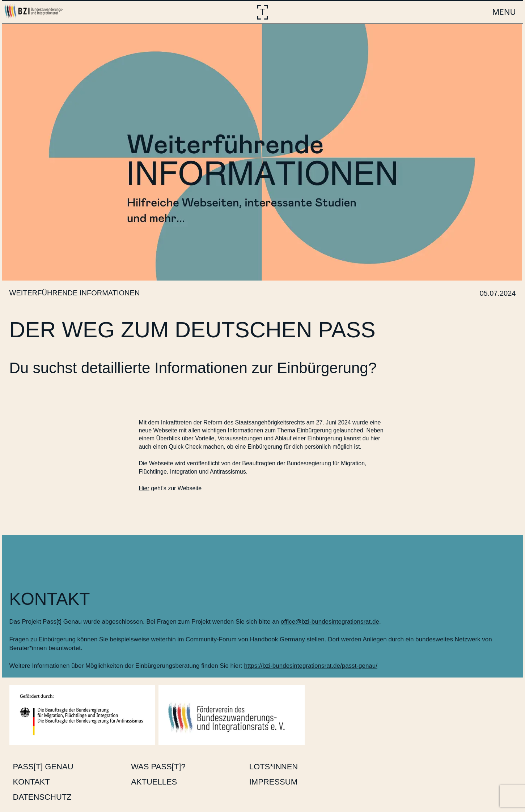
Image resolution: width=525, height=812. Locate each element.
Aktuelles (154, 782)
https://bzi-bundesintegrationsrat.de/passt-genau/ (311, 666)
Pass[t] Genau (43, 767)
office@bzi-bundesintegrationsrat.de (330, 622)
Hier (144, 488)
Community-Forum (211, 639)
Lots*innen (274, 767)
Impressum (273, 782)
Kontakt (31, 782)
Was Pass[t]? (158, 767)
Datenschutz (42, 797)
